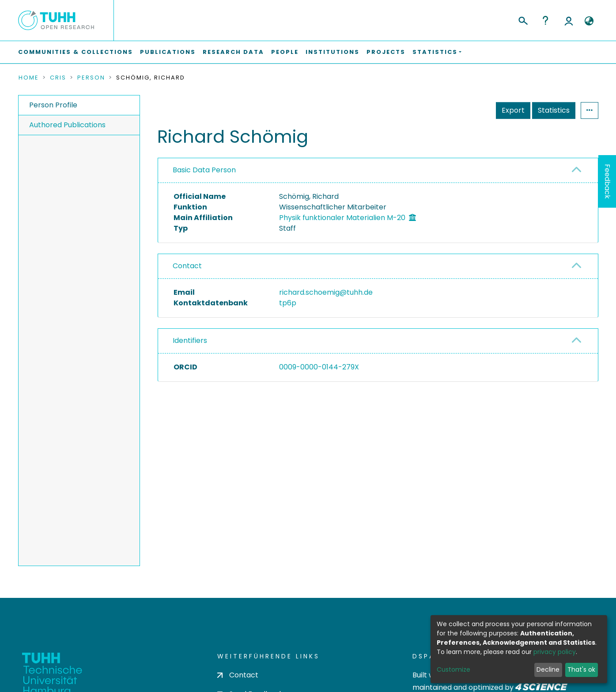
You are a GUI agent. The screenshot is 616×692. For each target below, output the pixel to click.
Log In (569, 20)
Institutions (333, 52)
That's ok (581, 669)
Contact (187, 266)
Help (545, 20)
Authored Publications (67, 125)
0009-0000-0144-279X (319, 367)
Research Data (233, 52)
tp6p (288, 303)
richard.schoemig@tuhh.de (326, 292)
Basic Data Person (204, 170)
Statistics (554, 110)
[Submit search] (523, 19)
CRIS (58, 78)
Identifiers (190, 340)
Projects (386, 52)
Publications (168, 52)
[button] (589, 21)
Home (29, 78)
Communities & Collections (76, 52)
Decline (548, 669)
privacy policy (555, 652)
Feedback (607, 181)
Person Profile (53, 105)
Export (513, 110)
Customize (453, 669)
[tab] (378, 171)
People (285, 52)
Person (91, 78)
